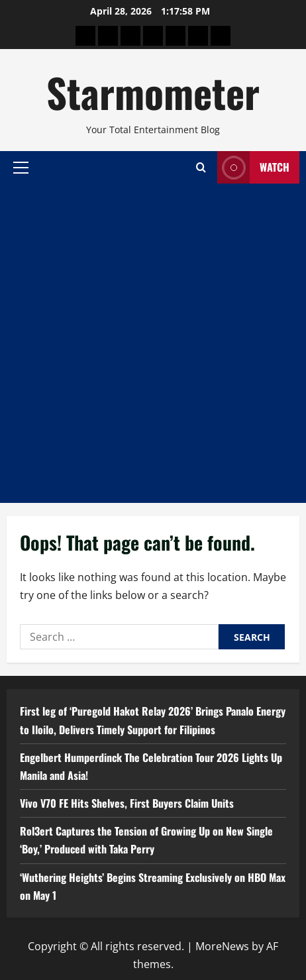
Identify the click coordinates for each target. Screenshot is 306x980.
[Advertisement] (153, 343)
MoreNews (222, 946)
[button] (21, 167)
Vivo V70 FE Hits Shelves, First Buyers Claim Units (127, 803)
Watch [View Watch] (253, 167)
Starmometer (153, 92)
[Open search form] (201, 167)
